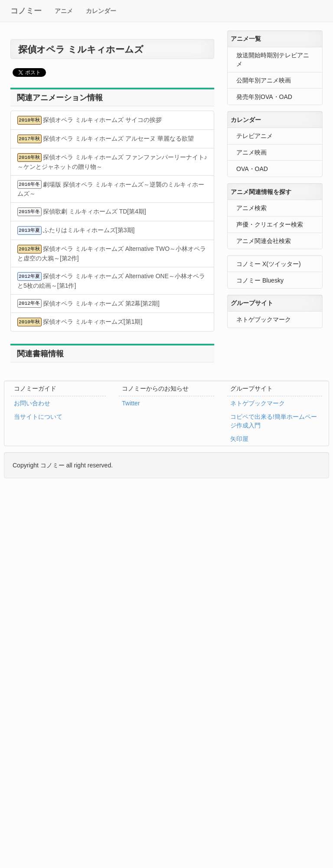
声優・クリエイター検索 (270, 224)
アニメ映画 (251, 152)
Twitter (131, 403)
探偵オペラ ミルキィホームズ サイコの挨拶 (90, 120)
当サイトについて (38, 417)
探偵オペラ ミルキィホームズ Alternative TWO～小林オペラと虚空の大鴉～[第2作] (112, 253)
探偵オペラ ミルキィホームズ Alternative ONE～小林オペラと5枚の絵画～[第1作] (111, 281)
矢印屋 (239, 439)
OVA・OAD (252, 169)
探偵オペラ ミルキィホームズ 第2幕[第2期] (88, 303)
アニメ (64, 11)
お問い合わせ (32, 403)
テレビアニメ (255, 136)
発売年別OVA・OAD (264, 97)
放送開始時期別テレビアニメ (273, 59)
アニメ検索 (251, 208)
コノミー (26, 11)
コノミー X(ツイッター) (269, 264)
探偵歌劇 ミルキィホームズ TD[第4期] (82, 212)
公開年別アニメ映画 (264, 80)
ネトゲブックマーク (264, 319)
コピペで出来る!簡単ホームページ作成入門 (274, 421)
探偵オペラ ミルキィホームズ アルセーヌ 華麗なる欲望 (106, 139)
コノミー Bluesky (260, 280)
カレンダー (101, 11)
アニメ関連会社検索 (264, 241)
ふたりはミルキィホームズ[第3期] (76, 230)
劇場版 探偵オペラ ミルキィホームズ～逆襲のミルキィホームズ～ (111, 189)
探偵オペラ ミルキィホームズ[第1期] (80, 322)
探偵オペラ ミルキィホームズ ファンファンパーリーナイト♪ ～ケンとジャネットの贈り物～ (112, 162)
